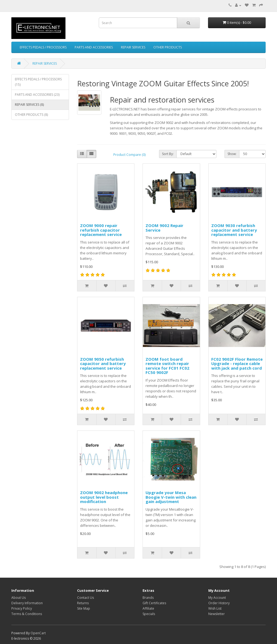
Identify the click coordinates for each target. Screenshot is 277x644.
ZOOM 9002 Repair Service (164, 228)
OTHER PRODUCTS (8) (31, 115)
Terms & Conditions (27, 614)
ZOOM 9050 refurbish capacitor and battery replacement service (103, 364)
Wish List (215, 608)
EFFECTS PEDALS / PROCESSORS (43, 47)
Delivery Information (27, 603)
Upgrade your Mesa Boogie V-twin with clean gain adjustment (171, 497)
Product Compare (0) (129, 155)
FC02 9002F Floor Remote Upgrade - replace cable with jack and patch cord (237, 364)
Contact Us (85, 598)
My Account (217, 598)
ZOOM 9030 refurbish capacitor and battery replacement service (234, 230)
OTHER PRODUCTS (168, 47)
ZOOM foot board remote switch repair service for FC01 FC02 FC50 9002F (167, 366)
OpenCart (38, 633)
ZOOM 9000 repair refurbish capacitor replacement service (101, 230)
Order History (219, 603)
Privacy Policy (22, 608)
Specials (149, 614)
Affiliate (148, 608)
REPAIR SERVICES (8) (29, 105)
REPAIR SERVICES (133, 47)
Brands (148, 598)
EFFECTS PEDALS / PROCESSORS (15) (38, 82)
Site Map (84, 608)
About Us (19, 598)
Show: (232, 154)
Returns (83, 603)
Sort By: (168, 154)
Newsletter (217, 614)
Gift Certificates (154, 603)
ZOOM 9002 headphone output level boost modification (104, 497)
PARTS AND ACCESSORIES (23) (37, 95)
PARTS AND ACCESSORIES (94, 47)
